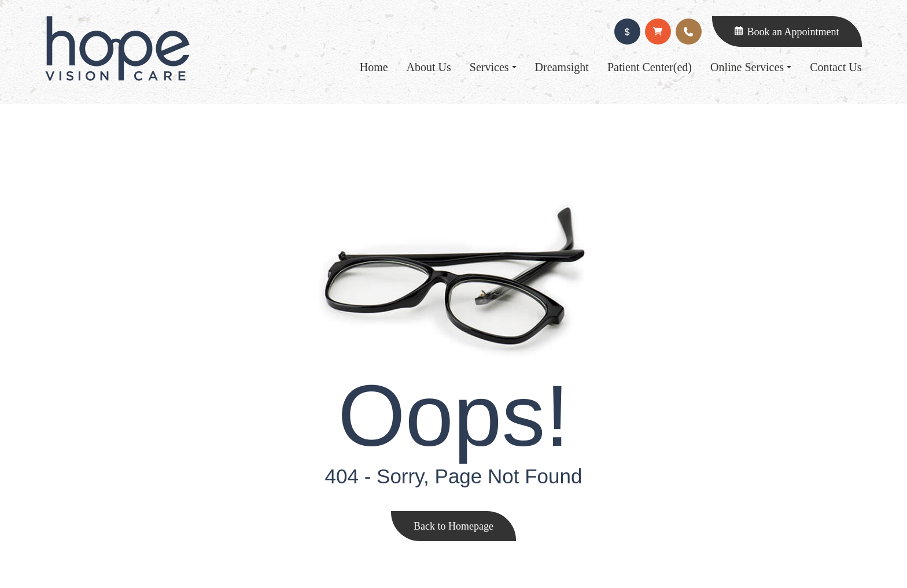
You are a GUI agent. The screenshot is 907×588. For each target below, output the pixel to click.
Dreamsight (562, 67)
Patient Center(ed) (650, 67)
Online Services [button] (751, 67)
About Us (429, 67)
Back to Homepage (454, 526)
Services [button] (493, 67)
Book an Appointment (793, 32)
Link (117, 49)
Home (374, 67)
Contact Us (836, 67)
